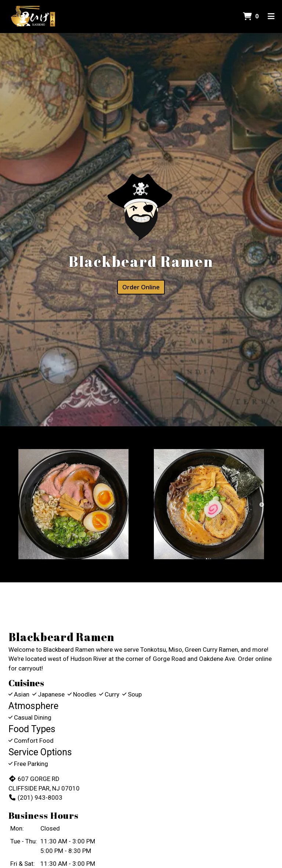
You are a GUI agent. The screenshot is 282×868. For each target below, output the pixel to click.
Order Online (141, 287)
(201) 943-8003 (35, 798)
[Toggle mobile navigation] (271, 17)
